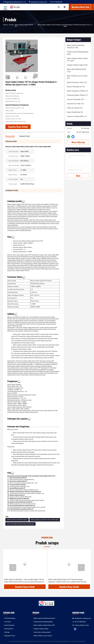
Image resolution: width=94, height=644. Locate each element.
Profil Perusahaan (10, 618)
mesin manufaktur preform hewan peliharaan (20, 524)
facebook (75, 629)
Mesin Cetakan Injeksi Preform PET (24, 26)
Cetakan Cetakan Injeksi (41, 629)
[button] (36, 76)
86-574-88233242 (56, 2)
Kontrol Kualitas (9, 625)
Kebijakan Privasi (10, 636)
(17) (77, 91)
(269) (77, 60)
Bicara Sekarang (78, 142)
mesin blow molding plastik (42, 632)
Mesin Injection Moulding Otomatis (44, 618)
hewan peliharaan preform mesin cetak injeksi (45, 520)
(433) (78, 53)
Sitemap (7, 632)
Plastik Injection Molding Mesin (43, 622)
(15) (75, 99)
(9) (75, 112)
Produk (11, 25)
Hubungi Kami (9, 629)
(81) (77, 77)
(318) (77, 65)
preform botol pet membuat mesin (17, 520)
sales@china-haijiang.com (38, 2)
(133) (76, 70)
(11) (77, 116)
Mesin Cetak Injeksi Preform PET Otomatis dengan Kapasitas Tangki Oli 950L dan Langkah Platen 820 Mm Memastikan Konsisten (67, 581)
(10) (76, 87)
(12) (77, 82)
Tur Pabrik (8, 622)
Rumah (5, 25)
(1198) (76, 46)
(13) (77, 95)
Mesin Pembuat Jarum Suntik (43, 636)
